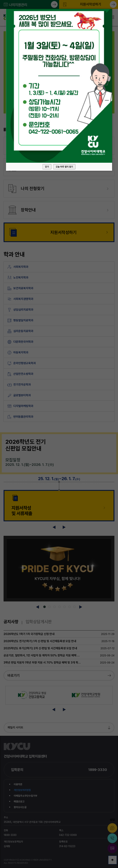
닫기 (47, 167)
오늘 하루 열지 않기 (64, 167)
